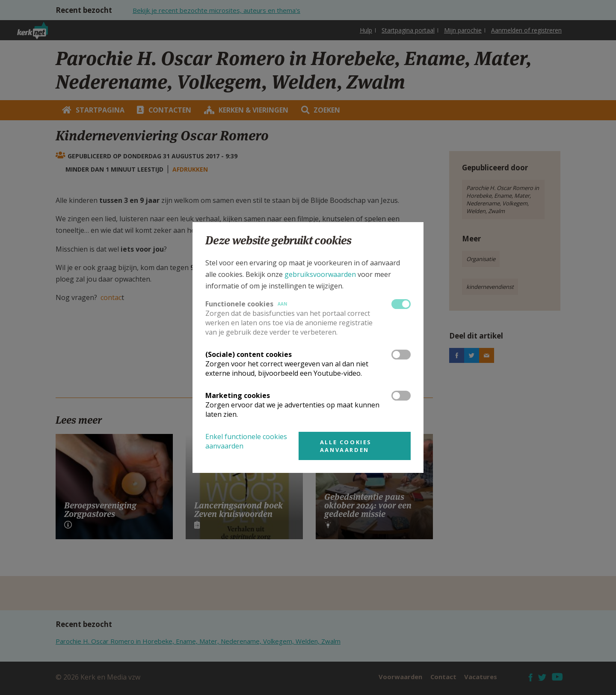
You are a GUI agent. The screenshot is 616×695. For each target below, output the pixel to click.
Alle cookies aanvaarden (346, 446)
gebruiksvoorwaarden (320, 274)
